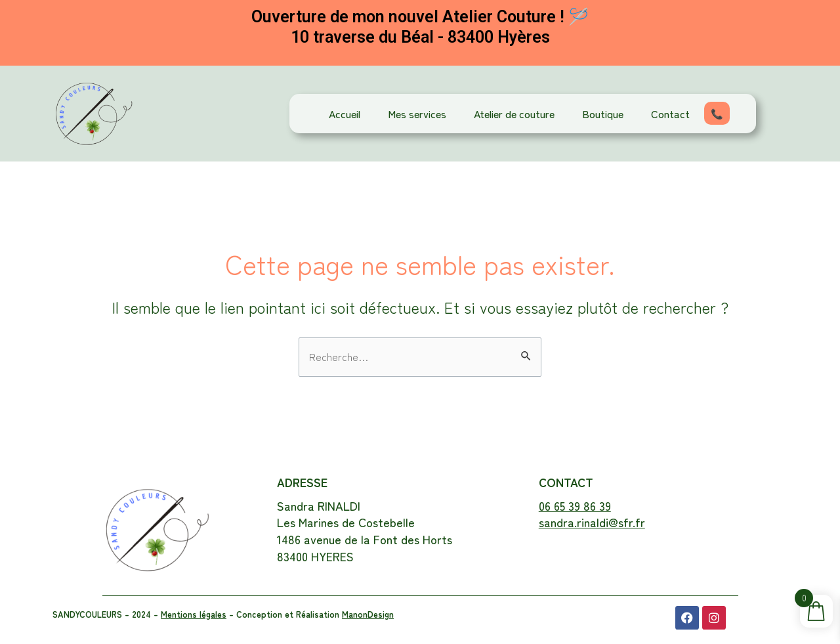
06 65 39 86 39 (575, 505)
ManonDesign (368, 614)
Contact (670, 114)
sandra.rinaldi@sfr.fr (592, 522)
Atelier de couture (514, 114)
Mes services (417, 114)
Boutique (603, 114)
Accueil (345, 114)
